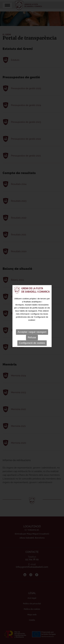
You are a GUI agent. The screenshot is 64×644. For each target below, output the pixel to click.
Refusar (32, 321)
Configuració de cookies (32, 327)
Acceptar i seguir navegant (32, 316)
